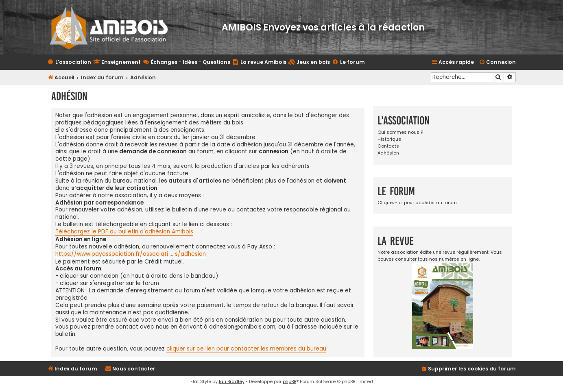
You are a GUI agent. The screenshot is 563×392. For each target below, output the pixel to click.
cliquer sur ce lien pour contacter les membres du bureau (246, 349)
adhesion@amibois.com (242, 327)
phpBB (289, 381)
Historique (389, 139)
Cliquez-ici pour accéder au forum (417, 203)
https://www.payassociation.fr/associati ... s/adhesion (131, 254)
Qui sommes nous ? (400, 132)
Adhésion (388, 153)
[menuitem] (309, 62)
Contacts (388, 146)
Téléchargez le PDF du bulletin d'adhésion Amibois (124, 232)
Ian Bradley (232, 381)
